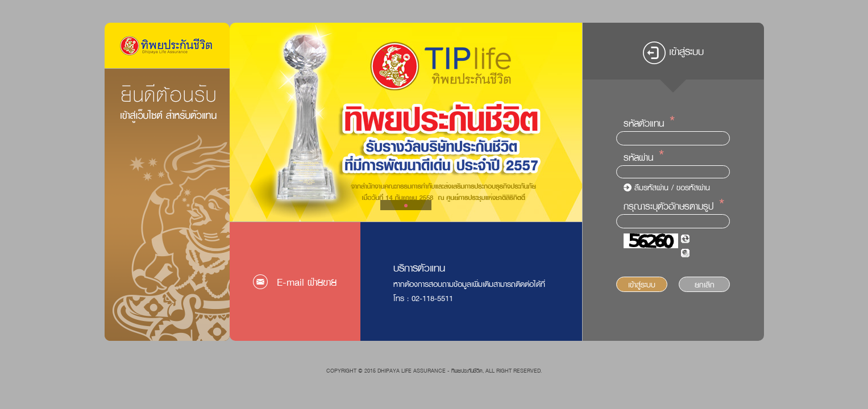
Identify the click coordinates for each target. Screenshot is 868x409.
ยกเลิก (705, 284)
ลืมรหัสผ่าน (651, 187)
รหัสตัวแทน (644, 123)
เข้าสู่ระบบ (642, 284)
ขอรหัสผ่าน (693, 187)
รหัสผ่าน (638, 157)
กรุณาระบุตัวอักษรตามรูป (668, 206)
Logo (167, 45)
